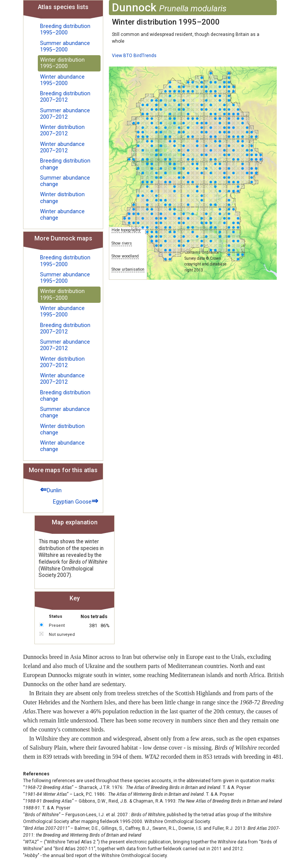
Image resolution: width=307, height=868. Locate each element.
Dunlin (51, 489)
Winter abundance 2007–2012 (62, 147)
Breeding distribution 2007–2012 (65, 97)
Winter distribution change (62, 198)
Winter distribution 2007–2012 (62, 130)
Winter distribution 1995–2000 (62, 63)
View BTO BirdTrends (134, 56)
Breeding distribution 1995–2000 (65, 29)
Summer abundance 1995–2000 (65, 46)
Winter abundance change (62, 215)
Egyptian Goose (76, 501)
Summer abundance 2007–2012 (65, 114)
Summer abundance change (65, 181)
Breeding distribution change (65, 164)
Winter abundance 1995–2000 (62, 80)
